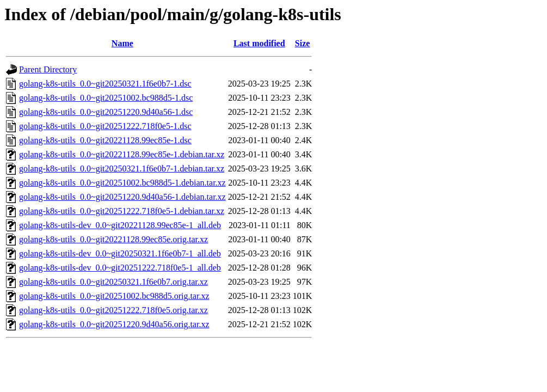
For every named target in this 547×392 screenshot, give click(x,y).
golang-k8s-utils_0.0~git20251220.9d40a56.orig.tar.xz (114, 324)
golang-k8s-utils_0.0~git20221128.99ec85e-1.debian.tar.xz (122, 154)
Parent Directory (48, 69)
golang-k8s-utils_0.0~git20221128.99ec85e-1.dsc (105, 140)
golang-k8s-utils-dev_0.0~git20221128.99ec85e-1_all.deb (120, 225)
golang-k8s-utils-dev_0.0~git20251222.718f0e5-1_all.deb (120, 268)
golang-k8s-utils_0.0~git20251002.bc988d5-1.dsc (106, 98)
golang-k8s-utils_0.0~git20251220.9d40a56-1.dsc (106, 112)
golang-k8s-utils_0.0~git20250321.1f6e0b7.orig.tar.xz (113, 282)
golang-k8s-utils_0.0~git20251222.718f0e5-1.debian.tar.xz (122, 211)
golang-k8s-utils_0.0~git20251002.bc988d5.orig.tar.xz (114, 296)
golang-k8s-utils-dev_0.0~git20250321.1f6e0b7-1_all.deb (120, 253)
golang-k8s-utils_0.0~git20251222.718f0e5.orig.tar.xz (113, 310)
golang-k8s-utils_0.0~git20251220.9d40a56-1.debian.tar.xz (122, 197)
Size (303, 43)
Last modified (259, 43)
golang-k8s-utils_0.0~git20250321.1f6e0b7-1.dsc (105, 84)
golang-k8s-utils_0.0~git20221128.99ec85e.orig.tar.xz (113, 239)
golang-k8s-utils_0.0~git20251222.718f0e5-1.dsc (105, 126)
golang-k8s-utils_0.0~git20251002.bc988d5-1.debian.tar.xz (122, 183)
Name (122, 43)
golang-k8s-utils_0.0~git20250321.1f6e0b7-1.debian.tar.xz (122, 169)
